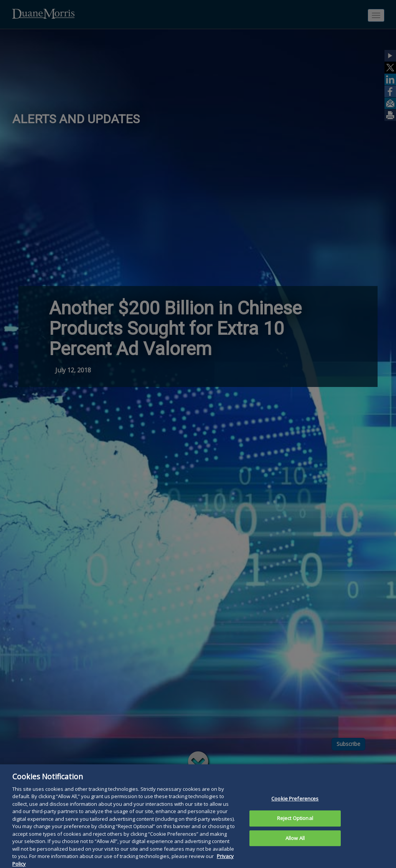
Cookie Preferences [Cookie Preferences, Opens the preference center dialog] (295, 807)
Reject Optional (295, 826)
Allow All (295, 846)
